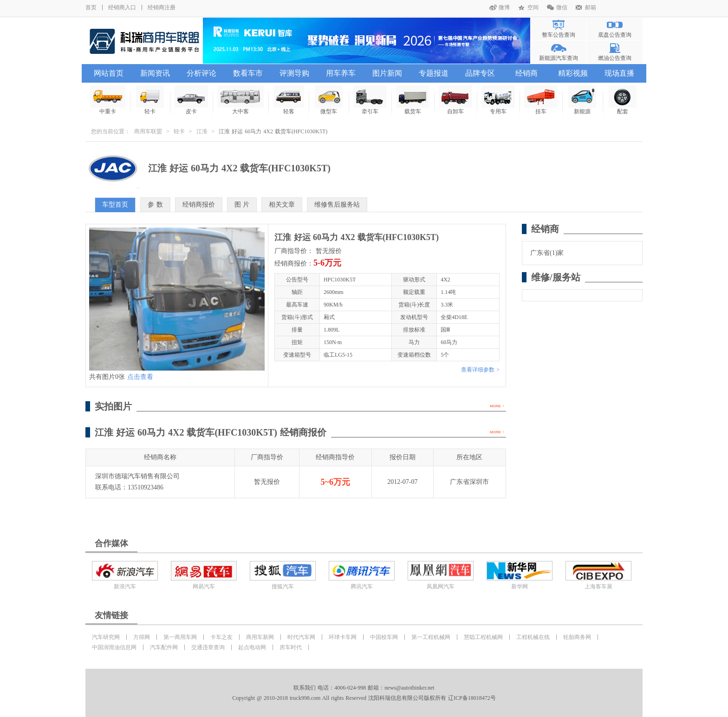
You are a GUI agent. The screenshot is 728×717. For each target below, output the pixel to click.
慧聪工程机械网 (483, 637)
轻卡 (179, 131)
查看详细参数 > (480, 370)
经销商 (526, 73)
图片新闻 (387, 73)
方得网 (142, 637)
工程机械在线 (533, 637)
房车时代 (291, 647)
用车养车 (341, 73)
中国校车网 (384, 637)
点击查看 (140, 377)
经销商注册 (162, 7)
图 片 (242, 205)
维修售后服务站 (337, 205)
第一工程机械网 (431, 637)
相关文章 (282, 205)
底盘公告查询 (615, 35)
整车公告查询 (559, 35)
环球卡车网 (343, 637)
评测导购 (294, 73)
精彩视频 (573, 73)
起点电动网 (252, 647)
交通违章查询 (208, 647)
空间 (533, 7)
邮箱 (591, 7)
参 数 (155, 205)
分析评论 (201, 73)
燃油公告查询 (615, 58)
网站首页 (109, 73)
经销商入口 (122, 7)
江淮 (202, 131)
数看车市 (248, 73)
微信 (562, 7)
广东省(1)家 (547, 253)
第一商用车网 (180, 637)
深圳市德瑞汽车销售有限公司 (137, 476)
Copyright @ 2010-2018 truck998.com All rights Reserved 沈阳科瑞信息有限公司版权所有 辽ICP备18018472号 (364, 698)
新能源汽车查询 (559, 58)
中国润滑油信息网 (114, 647)
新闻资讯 (155, 73)
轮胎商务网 (577, 637)
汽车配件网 (164, 647)
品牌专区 (480, 73)
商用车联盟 (148, 131)
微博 (504, 7)
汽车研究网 (106, 637)
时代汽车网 (301, 637)
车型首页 (115, 205)
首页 (91, 7)
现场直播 (619, 73)
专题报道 (434, 73)
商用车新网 (260, 637)
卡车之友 (221, 637)
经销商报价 (199, 205)
